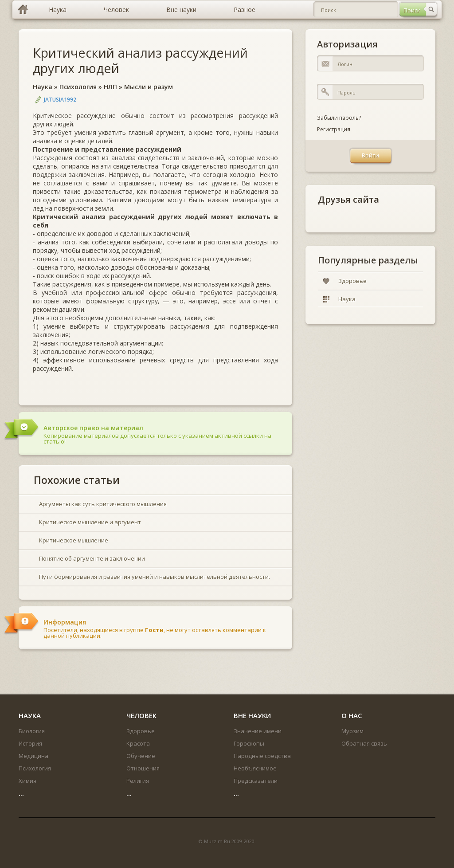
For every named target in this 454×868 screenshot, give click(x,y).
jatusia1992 (60, 100)
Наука (43, 87)
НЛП (110, 87)
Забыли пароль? (339, 118)
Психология (78, 87)
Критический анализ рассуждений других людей (140, 60)
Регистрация (334, 129)
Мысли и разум (149, 87)
